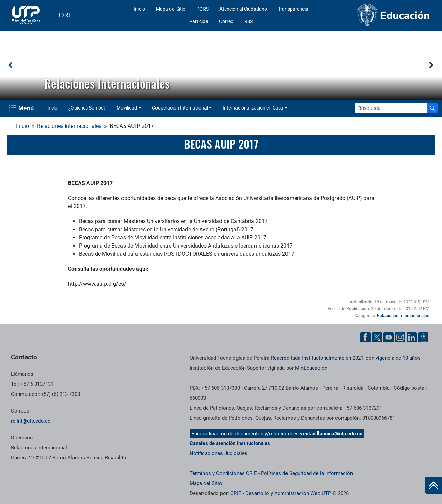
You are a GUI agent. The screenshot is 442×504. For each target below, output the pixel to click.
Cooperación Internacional (180, 108)
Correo (226, 21)
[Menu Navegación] (22, 108)
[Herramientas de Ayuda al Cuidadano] (423, 337)
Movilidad (127, 108)
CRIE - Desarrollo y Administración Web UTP (281, 493)
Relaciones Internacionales (69, 126)
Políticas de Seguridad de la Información (307, 473)
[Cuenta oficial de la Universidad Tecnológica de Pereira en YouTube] (389, 337)
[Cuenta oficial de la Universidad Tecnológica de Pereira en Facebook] (365, 337)
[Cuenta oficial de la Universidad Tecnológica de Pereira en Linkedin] (412, 337)
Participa (199, 21)
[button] (11, 65)
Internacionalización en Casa (253, 108)
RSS (249, 21)
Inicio (139, 9)
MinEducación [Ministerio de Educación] (311, 368)
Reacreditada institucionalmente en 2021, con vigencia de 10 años (346, 358)
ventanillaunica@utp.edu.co (331, 434)
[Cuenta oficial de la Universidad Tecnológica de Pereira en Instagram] (400, 337)
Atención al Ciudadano (243, 9)
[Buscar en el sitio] (432, 108)
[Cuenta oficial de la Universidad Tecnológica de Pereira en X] (377, 337)
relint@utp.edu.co (31, 421)
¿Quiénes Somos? (87, 108)
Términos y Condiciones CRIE (223, 473)
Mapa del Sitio (171, 9)
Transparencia (293, 9)
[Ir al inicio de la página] (433, 485)
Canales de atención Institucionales (230, 443)
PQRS (202, 9)
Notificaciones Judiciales (218, 453)
